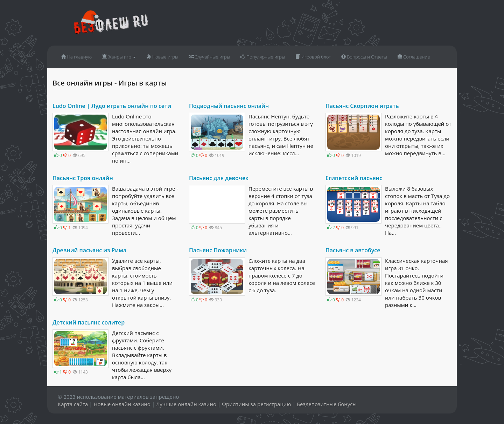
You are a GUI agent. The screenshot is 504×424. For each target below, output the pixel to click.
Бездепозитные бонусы (327, 404)
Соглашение (414, 57)
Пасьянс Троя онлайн (83, 178)
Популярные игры (263, 57)
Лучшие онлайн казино (186, 404)
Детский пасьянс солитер (89, 322)
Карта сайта (73, 404)
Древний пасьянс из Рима (89, 250)
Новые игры (162, 57)
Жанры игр (119, 57)
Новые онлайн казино (122, 404)
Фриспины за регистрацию (257, 404)
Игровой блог (313, 57)
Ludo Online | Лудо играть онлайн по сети (112, 106)
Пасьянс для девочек (219, 178)
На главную (76, 57)
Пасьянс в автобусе (353, 250)
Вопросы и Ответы (364, 57)
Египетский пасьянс (354, 178)
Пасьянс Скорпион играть (362, 106)
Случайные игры (209, 57)
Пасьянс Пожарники (218, 250)
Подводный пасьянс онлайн (229, 106)
